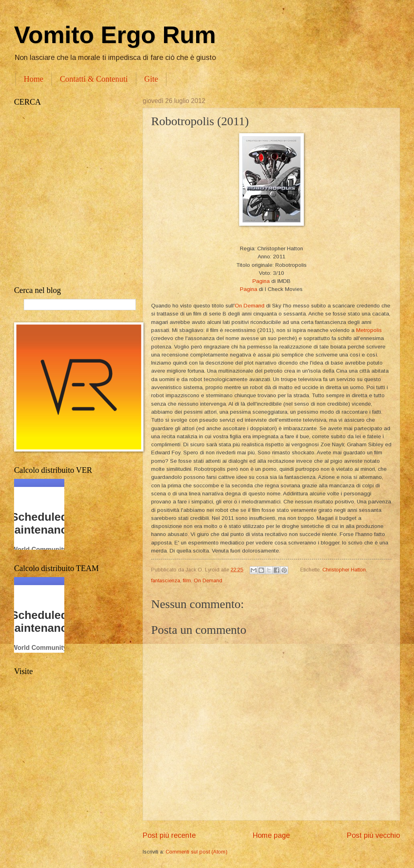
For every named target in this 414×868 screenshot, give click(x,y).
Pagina (261, 281)
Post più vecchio (373, 835)
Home (34, 79)
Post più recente (169, 835)
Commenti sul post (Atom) (197, 852)
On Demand (250, 306)
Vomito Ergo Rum (115, 35)
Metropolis (369, 330)
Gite (151, 79)
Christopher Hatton (344, 570)
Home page (271, 835)
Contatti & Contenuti (94, 79)
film (187, 580)
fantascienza (166, 580)
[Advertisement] (83, 196)
